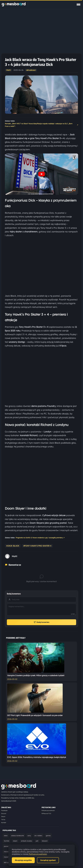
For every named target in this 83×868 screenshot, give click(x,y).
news (6, 836)
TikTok (3, 820)
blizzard (45, 841)
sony (29, 836)
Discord (4, 813)
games (48, 836)
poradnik (7, 846)
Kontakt (4, 823)
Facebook (4, 810)
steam (15, 841)
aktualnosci (31, 70)
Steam (3, 817)
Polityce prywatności (38, 854)
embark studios (27, 841)
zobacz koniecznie (17, 836)
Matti (8, 70)
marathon (7, 857)
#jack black (13, 546)
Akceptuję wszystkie (23, 860)
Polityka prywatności (48, 810)
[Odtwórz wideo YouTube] (42, 174)
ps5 (37, 841)
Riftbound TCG (46, 813)
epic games (8, 862)
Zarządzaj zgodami (48, 860)
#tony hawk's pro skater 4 (37, 546)
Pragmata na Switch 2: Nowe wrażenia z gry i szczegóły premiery (40, 538)
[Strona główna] (14, 6)
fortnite (7, 841)
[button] (41, 174)
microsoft (7, 852)
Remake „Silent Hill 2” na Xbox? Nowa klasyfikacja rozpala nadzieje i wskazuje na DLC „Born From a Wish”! (41, 125)
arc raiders (38, 836)
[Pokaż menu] (78, 5)
